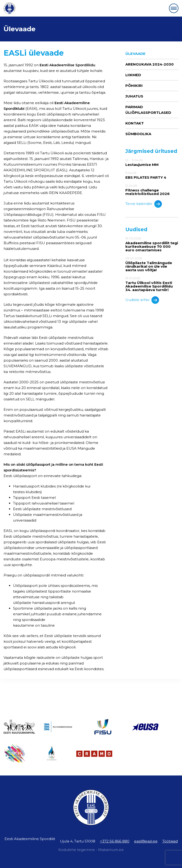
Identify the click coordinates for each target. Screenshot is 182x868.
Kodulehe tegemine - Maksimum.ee (91, 850)
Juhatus (134, 96)
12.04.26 (152, 190)
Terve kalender (144, 204)
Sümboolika (138, 134)
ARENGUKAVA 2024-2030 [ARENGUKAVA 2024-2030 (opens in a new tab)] (150, 64)
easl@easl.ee (146, 841)
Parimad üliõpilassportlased (148, 110)
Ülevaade (135, 54)
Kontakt (135, 123)
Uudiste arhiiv (142, 300)
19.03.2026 (152, 244)
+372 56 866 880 (115, 841)
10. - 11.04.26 (152, 162)
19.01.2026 (152, 284)
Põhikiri (134, 86)
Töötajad (170, 841)
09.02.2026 (152, 264)
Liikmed (133, 75)
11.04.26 (152, 175)
